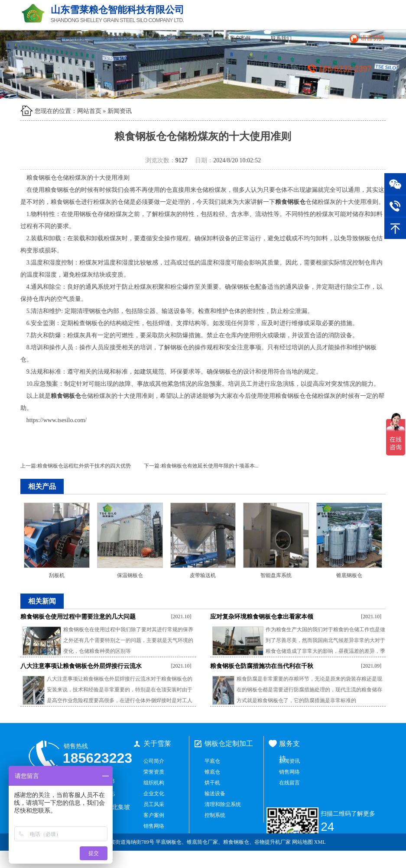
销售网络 (154, 826)
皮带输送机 (203, 575)
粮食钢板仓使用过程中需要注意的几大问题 (78, 617)
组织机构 (154, 783)
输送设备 (215, 794)
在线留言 (289, 783)
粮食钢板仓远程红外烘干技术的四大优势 (84, 466)
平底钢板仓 (169, 842)
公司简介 (154, 761)
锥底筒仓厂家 (202, 842)
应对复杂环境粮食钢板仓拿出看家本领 (262, 617)
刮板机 (57, 575)
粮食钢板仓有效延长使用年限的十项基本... (210, 466)
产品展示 (158, 38)
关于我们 (117, 38)
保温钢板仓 (130, 575)
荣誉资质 (154, 772)
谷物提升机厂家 (273, 842)
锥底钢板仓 (349, 575)
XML (320, 842)
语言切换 (373, 38)
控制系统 (215, 815)
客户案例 (240, 38)
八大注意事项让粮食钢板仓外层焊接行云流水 (81, 666)
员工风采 (154, 804)
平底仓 (212, 761)
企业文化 (154, 794)
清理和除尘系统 (223, 804)
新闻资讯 (199, 38)
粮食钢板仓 (236, 842)
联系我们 (281, 38)
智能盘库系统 (276, 575)
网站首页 (75, 38)
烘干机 (212, 783)
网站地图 (302, 842)
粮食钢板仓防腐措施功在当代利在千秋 (262, 666)
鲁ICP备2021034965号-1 (352, 859)
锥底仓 (212, 772)
